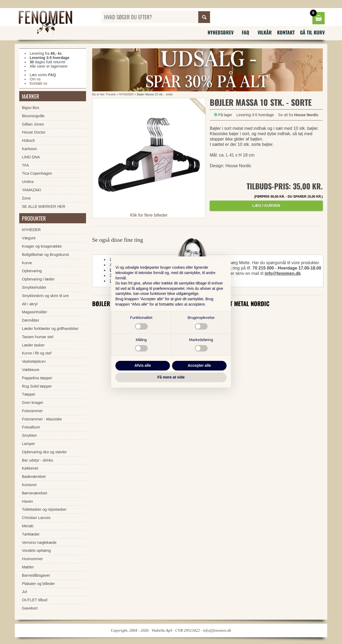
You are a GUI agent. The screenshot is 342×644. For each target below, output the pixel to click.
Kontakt (286, 32)
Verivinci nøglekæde (39, 542)
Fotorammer (32, 411)
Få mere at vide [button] (171, 377)
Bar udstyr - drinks (38, 460)
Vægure (29, 238)
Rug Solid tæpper (37, 386)
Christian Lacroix (36, 518)
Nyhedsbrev (221, 32)
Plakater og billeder (38, 584)
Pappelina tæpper (37, 378)
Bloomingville (33, 116)
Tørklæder (31, 534)
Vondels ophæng (36, 551)
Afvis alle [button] (143, 365)
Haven (28, 501)
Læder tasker (33, 345)
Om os (35, 79)
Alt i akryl (30, 304)
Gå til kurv (312, 32)
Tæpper (29, 394)
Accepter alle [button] (199, 365)
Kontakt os (38, 83)
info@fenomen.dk (283, 273)
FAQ (246, 32)
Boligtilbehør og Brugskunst (45, 255)
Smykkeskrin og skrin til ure (45, 296)
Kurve (27, 263)
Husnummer (32, 559)
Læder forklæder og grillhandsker (50, 329)
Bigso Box (31, 108)
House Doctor (34, 132)
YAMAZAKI (32, 190)
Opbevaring (32, 271)
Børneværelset (34, 493)
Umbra (28, 182)
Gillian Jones (33, 124)
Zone (26, 198)
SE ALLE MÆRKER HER (44, 206)
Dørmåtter (31, 320)
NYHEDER (126, 94)
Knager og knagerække (42, 246)
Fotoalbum (31, 427)
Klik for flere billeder (149, 215)
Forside (111, 94)
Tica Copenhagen (37, 173)
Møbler (28, 567)
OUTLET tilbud (35, 600)
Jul (24, 592)
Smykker (29, 435)
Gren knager (33, 403)
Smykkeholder (34, 287)
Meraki (28, 526)
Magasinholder (34, 312)
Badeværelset (34, 477)
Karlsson (29, 149)
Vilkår (265, 32)
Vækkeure (31, 370)
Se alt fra (298, 115)
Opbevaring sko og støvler (44, 452)
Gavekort (30, 608)
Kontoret (29, 485)
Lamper (28, 444)
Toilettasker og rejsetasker (44, 509)
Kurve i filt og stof (37, 353)
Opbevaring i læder (38, 279)
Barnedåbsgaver (36, 575)
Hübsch (28, 140)
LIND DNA (31, 157)
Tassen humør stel (38, 337)
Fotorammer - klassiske (42, 419)
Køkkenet (30, 468)
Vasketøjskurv (34, 361)
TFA (25, 165)
